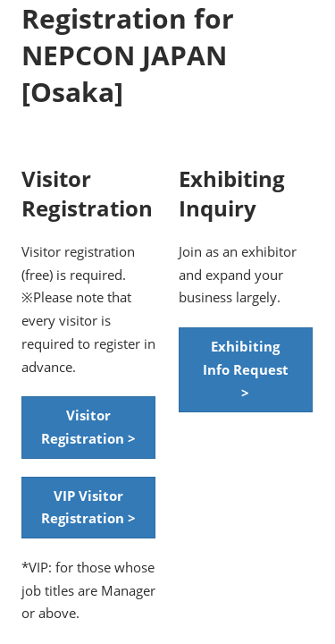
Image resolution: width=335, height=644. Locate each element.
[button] (88, 427)
